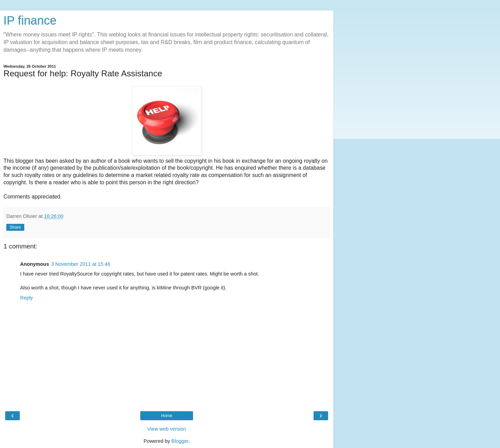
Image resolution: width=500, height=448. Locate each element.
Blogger (180, 441)
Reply (27, 298)
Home (167, 416)
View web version (167, 429)
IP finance (30, 20)
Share (15, 227)
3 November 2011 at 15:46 (81, 264)
